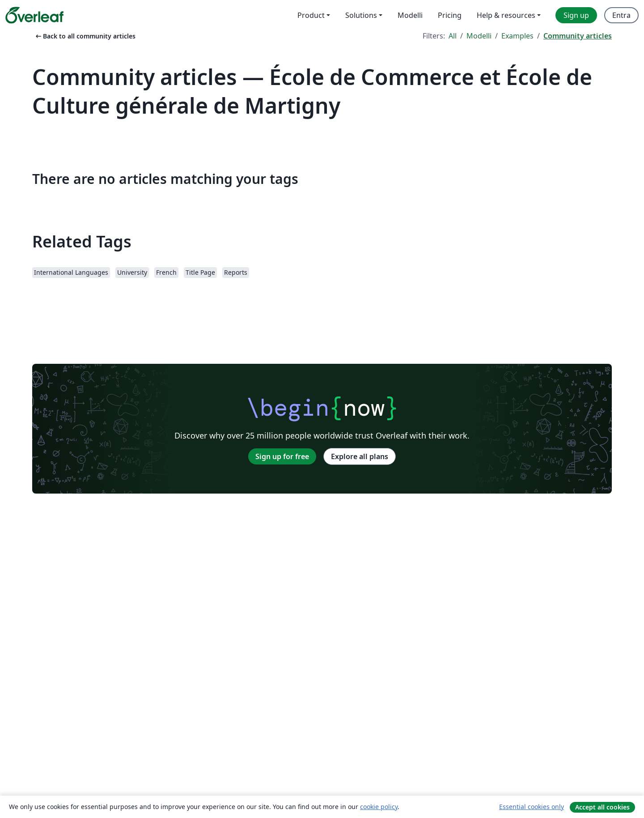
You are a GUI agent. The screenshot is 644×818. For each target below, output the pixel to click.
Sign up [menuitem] (576, 15)
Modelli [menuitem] (410, 15)
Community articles (578, 36)
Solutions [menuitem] (361, 15)
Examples (517, 36)
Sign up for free (282, 456)
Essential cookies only (532, 807)
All (453, 36)
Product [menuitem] (311, 15)
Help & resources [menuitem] (506, 15)
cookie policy (379, 807)
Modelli (479, 36)
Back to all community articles (85, 36)
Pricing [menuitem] (450, 15)
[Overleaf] (34, 15)
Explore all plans (360, 456)
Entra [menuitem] (621, 15)
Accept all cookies (602, 807)
